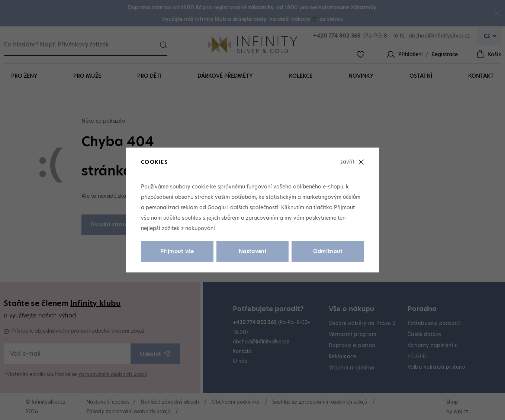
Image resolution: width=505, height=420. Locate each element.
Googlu (217, 207)
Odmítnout (328, 251)
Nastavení (252, 251)
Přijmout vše (177, 251)
